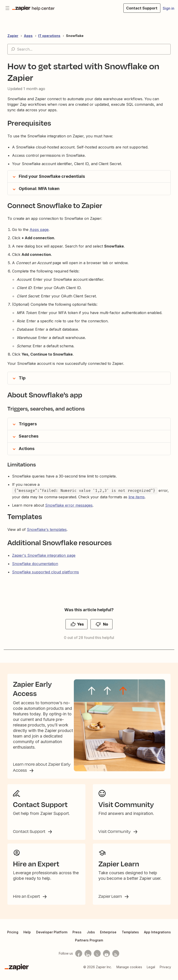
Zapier (13, 36)
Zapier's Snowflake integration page (44, 555)
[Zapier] (17, 972)
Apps (28, 36)
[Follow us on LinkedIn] (88, 959)
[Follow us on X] (97, 959)
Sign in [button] (169, 8)
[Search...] (89, 49)
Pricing (13, 937)
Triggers (28, 424)
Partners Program (89, 945)
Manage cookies (129, 972)
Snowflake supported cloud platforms (45, 572)
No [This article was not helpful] (106, 624)
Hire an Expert (27, 901)
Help (27, 937)
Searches (29, 436)
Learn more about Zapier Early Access (42, 770)
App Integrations (157, 937)
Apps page (39, 230)
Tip (22, 378)
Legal (151, 972)
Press (77, 937)
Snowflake (75, 36)
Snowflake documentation (35, 564)
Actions (27, 449)
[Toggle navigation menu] (7, 8)
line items (137, 497)
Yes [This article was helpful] (80, 624)
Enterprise (108, 937)
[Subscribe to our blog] (116, 959)
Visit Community (115, 836)
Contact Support (30, 836)
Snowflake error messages (69, 505)
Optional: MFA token (39, 189)
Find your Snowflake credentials (52, 176)
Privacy (165, 972)
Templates (130, 937)
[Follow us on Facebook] (79, 959)
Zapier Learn (111, 901)
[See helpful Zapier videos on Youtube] (106, 959)
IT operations (49, 36)
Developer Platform (52, 937)
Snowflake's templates (47, 529)
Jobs (91, 937)
